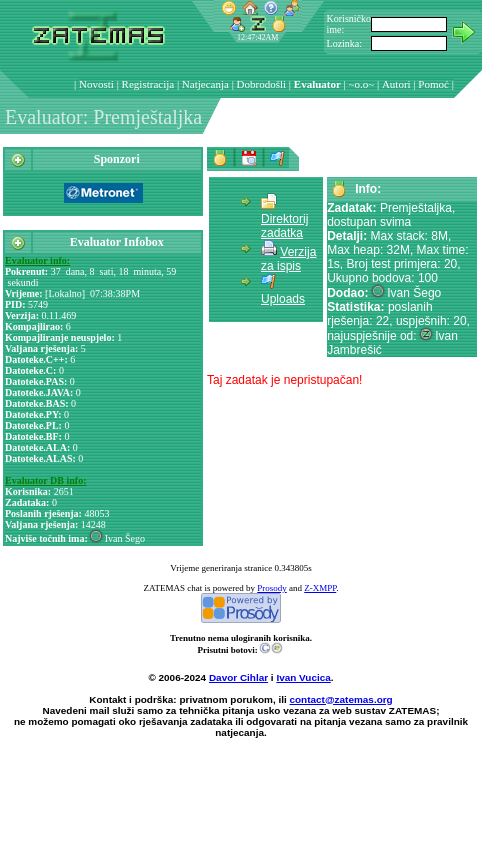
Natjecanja (205, 84)
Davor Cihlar (238, 677)
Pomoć (433, 84)
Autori (396, 84)
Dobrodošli (262, 84)
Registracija (148, 84)
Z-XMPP (320, 588)
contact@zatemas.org (341, 699)
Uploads (283, 299)
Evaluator (317, 84)
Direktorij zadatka (284, 226)
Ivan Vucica (303, 677)
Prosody (272, 588)
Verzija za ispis (288, 259)
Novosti (96, 84)
